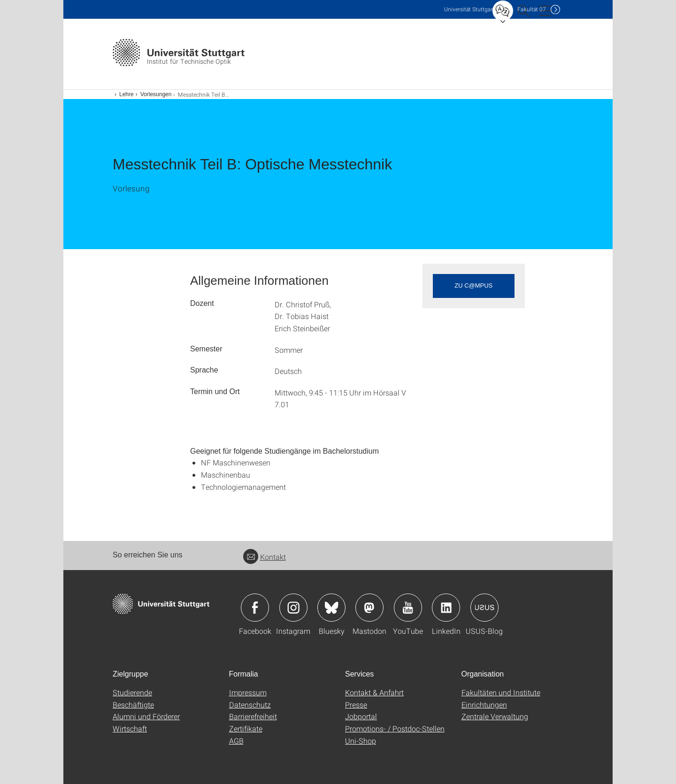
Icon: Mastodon (369, 608)
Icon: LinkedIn (446, 608)
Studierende (132, 692)
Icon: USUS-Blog (484, 608)
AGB (236, 741)
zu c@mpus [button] (473, 285)
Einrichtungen (484, 704)
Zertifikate (246, 728)
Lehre (127, 94)
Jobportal (361, 716)
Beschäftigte (133, 704)
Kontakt (265, 557)
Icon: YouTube (408, 608)
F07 (532, 9)
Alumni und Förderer (146, 716)
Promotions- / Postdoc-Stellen (395, 728)
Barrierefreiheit (253, 716)
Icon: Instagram (293, 608)
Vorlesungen (156, 94)
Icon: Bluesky (331, 608)
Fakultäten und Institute (501, 692)
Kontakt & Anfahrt (374, 692)
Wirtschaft (130, 728)
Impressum (248, 692)
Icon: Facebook (255, 608)
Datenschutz (250, 704)
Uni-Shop (361, 741)
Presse (356, 704)
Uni (469, 9)
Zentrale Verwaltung (495, 716)
